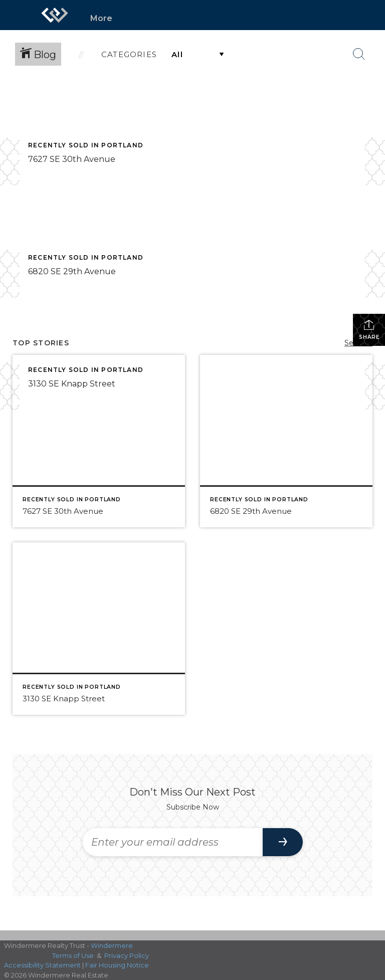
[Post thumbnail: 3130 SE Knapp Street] (99, 629)
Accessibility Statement (42, 965)
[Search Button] (359, 54)
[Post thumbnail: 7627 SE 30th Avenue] (99, 441)
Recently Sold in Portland (86, 145)
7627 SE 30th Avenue (72, 159)
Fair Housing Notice (117, 965)
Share (369, 330)
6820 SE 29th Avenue (72, 271)
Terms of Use (73, 955)
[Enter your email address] (173, 842)
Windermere (112, 945)
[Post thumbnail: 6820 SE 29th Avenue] (286, 441)
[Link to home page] (55, 15)
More (101, 18)
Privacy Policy (127, 955)
